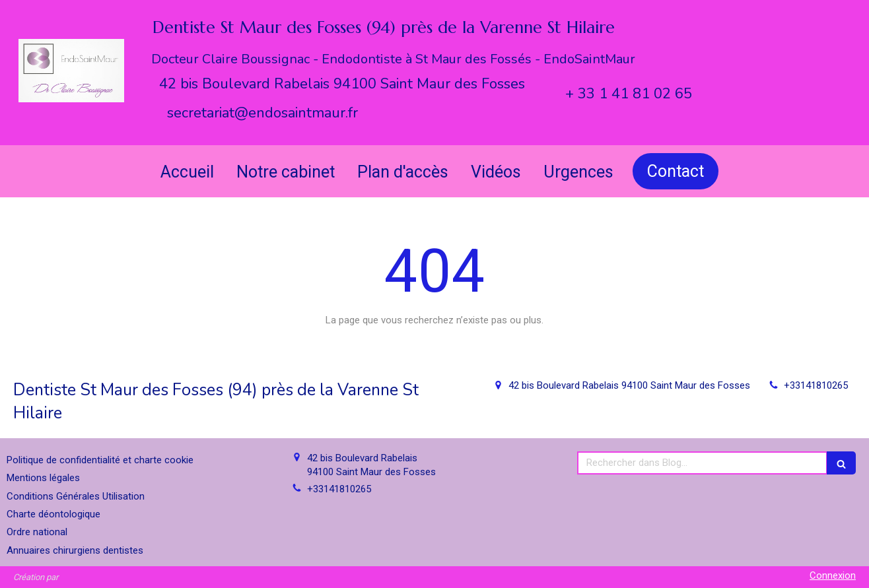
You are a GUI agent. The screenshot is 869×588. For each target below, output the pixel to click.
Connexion (833, 575)
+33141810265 (816, 385)
